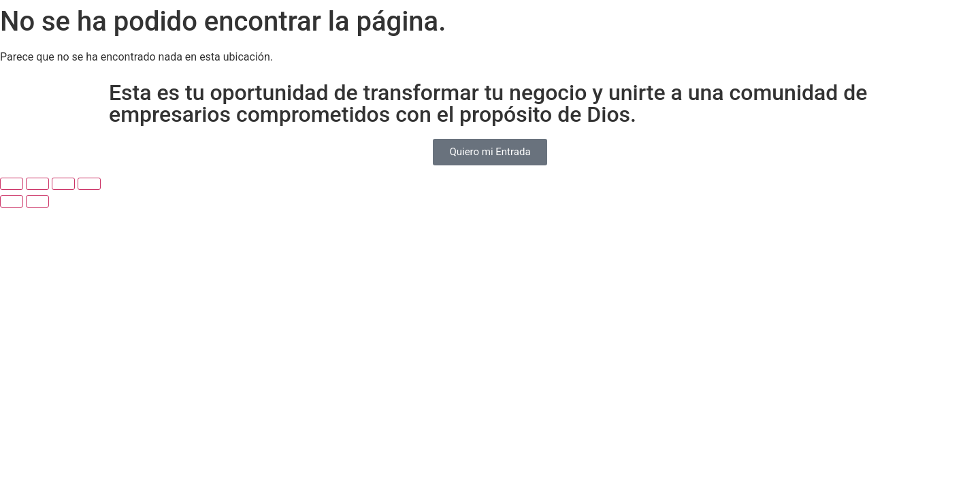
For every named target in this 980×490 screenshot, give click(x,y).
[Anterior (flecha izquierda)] (12, 201)
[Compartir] (63, 184)
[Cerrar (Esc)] (89, 184)
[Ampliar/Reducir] (12, 184)
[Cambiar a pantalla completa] (37, 184)
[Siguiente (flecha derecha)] (37, 201)
